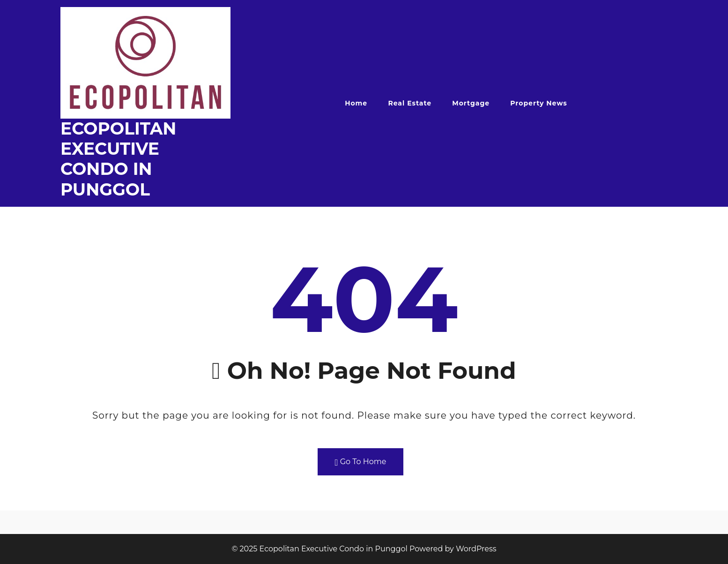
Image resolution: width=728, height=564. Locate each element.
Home (356, 103)
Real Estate (410, 103)
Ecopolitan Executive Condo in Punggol (118, 159)
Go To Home (361, 462)
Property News (539, 103)
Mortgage (471, 103)
